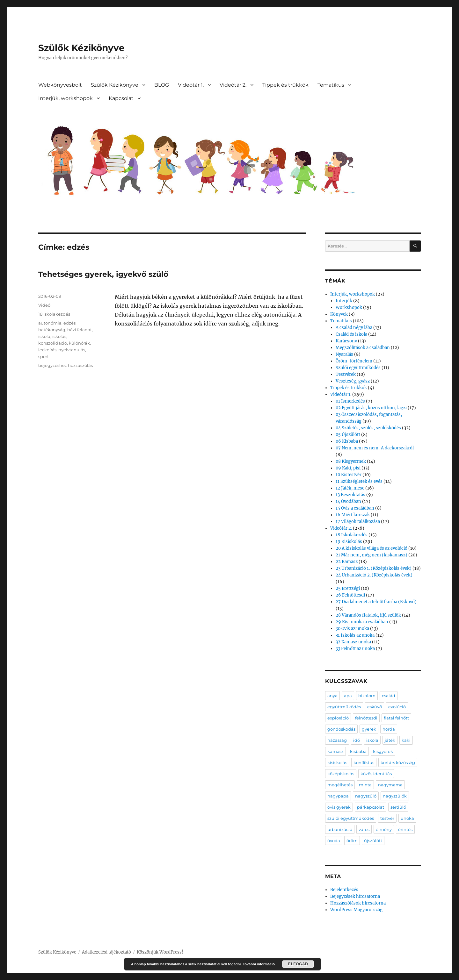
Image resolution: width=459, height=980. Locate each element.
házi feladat (80, 330)
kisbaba (358, 751)
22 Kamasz (347, 562)
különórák (79, 343)
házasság (337, 740)
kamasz (335, 751)
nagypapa (338, 796)
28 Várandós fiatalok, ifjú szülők (368, 615)
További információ (259, 964)
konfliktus (364, 762)
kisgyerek (383, 751)
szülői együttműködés (351, 818)
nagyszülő (366, 796)
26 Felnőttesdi (350, 595)
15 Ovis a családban (355, 508)
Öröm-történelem (354, 361)
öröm (352, 841)
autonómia (50, 323)
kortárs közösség (398, 762)
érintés (405, 829)
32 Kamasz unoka (353, 642)
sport (44, 356)
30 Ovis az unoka (352, 629)
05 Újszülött (348, 435)
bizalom (367, 696)
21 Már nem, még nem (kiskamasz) (372, 555)
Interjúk (344, 301)
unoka (407, 818)
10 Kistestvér (349, 475)
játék (390, 740)
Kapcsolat (121, 98)
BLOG (162, 85)
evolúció (397, 707)
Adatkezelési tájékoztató (106, 952)
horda (389, 729)
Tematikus (331, 85)
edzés (69, 323)
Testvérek (346, 374)
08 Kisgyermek (351, 461)
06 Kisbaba (347, 441)
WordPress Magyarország (356, 910)
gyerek (369, 729)
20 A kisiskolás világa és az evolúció (372, 548)
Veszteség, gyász (353, 381)
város (364, 829)
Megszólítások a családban (363, 348)
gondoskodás (341, 729)
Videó (44, 305)
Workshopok (349, 308)
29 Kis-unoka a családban (362, 622)
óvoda (334, 841)
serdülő (398, 807)
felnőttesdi (366, 718)
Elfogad (298, 964)
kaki (406, 740)
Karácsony (346, 341)
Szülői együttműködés (358, 368)
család (389, 696)
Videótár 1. (191, 85)
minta (365, 785)
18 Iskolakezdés (54, 314)
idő (357, 740)
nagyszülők (395, 796)
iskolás (59, 336)
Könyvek (339, 314)
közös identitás (376, 774)
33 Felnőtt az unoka (355, 649)
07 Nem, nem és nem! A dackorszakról (375, 448)
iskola (44, 336)
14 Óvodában (348, 501)
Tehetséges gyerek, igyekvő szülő (103, 274)
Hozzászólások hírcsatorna (358, 903)
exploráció (338, 718)
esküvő (375, 707)
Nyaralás (344, 354)
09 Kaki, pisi (348, 468)
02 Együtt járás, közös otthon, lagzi (371, 408)
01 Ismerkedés (350, 401)
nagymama (390, 785)
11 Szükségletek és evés (359, 481)
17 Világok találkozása (358, 522)
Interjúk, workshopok (66, 98)
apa (348, 696)
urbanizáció (340, 829)
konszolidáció (53, 343)
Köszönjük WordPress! (160, 952)
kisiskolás (337, 762)
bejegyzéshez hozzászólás (66, 365)
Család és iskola (351, 334)
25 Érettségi (348, 588)
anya (332, 696)
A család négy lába (354, 328)
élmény (384, 829)
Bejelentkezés (344, 890)
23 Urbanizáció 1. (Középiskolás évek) (374, 568)
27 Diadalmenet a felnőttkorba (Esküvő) (376, 602)
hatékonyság (52, 330)
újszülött (373, 841)
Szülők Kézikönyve (81, 48)
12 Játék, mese (350, 488)
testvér (387, 818)
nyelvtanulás (72, 350)
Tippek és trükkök (285, 85)
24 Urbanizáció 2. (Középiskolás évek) (374, 575)
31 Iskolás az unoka (355, 635)
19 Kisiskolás (349, 542)
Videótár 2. (233, 85)
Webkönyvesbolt (60, 85)
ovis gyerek (339, 807)
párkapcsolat (371, 807)
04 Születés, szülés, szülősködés (368, 428)
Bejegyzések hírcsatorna (355, 896)
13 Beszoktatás (350, 495)
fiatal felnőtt (396, 718)
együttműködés (344, 707)
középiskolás (341, 774)
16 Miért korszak (353, 515)
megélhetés (340, 785)
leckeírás (47, 350)
